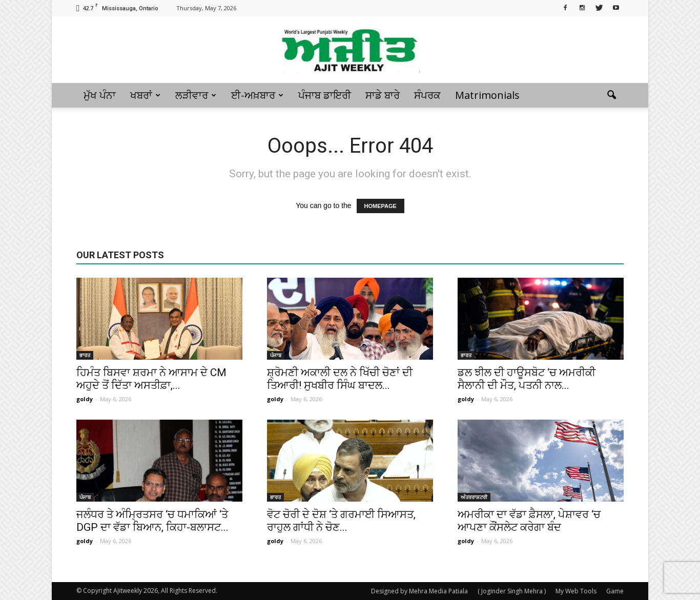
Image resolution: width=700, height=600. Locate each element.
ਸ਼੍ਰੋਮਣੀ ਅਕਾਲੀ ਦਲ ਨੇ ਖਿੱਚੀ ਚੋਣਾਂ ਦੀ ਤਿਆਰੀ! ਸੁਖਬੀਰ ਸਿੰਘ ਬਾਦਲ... (340, 379)
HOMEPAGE (380, 206)
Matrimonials (487, 95)
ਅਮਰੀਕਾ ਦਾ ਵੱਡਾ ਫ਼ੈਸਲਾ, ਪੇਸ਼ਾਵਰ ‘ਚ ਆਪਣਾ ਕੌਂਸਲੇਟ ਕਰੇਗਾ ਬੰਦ (529, 521)
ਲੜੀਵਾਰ (196, 95)
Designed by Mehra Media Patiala (419, 591)
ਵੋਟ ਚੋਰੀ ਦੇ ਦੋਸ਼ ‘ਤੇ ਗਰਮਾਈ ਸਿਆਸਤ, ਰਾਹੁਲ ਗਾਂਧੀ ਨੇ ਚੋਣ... (341, 521)
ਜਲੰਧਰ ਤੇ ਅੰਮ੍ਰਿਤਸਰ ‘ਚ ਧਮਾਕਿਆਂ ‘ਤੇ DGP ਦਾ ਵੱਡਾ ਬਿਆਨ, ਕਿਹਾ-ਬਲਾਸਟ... (152, 521)
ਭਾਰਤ (85, 355)
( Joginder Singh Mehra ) (512, 591)
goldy (85, 399)
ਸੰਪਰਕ (427, 95)
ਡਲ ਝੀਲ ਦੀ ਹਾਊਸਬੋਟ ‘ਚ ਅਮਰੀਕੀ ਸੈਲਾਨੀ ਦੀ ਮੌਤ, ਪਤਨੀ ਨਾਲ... (527, 379)
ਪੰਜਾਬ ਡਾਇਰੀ (325, 95)
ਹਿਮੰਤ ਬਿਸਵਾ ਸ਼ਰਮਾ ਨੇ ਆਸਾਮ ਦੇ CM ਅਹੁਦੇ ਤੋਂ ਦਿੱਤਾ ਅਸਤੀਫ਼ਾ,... (151, 379)
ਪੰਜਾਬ (276, 355)
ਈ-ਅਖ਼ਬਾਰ (257, 95)
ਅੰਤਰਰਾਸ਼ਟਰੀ (474, 497)
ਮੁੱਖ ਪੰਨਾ (100, 95)
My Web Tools (576, 591)
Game (615, 591)
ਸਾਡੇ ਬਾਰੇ (383, 95)
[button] (611, 95)
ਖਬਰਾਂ (145, 95)
